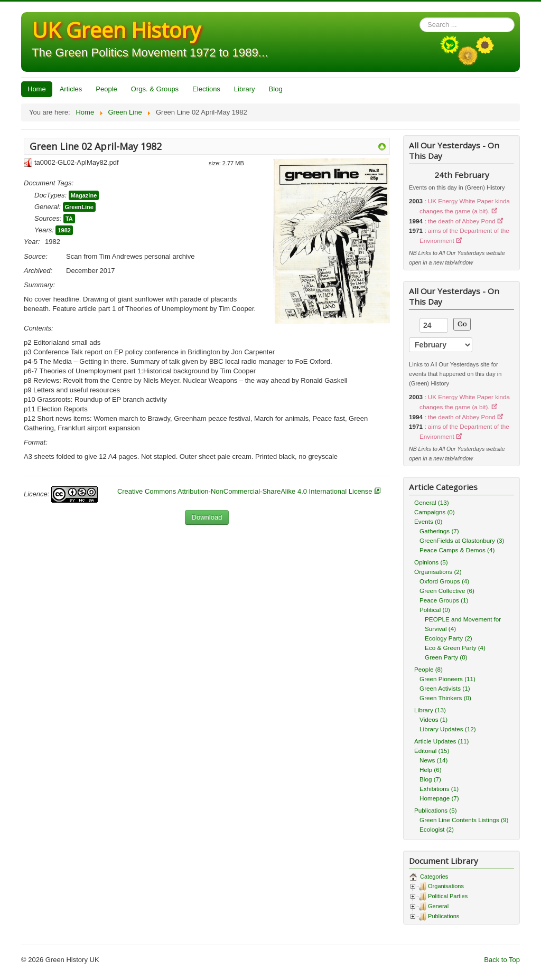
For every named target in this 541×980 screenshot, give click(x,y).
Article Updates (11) (441, 741)
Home (37, 89)
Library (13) (430, 710)
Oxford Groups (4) (444, 581)
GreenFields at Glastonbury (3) (462, 540)
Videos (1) (433, 719)
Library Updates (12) (448, 729)
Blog (276, 89)
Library (245, 89)
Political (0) (435, 610)
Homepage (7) (439, 798)
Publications (444, 916)
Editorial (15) (432, 751)
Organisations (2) (438, 572)
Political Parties (448, 896)
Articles (71, 89)
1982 (64, 230)
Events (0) (428, 521)
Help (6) (431, 770)
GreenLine (79, 207)
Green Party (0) (446, 657)
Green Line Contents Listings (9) (464, 820)
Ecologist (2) (437, 829)
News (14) (433, 760)
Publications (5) (436, 810)
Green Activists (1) (445, 688)
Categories (433, 877)
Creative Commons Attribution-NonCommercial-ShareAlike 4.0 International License (245, 491)
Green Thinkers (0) (445, 698)
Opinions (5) (431, 562)
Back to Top (502, 960)
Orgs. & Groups (155, 89)
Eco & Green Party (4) (455, 648)
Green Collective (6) (447, 591)
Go (462, 324)
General (438, 906)
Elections (206, 89)
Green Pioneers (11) (447, 679)
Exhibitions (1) (439, 789)
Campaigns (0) (435, 512)
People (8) (428, 669)
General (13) (432, 502)
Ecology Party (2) (449, 638)
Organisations (446, 886)
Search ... (420, 18)
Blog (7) (430, 779)
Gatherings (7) (439, 531)
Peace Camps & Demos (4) (457, 550)
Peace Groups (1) (444, 600)
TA (69, 219)
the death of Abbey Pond (462, 221)
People (106, 89)
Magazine (84, 195)
